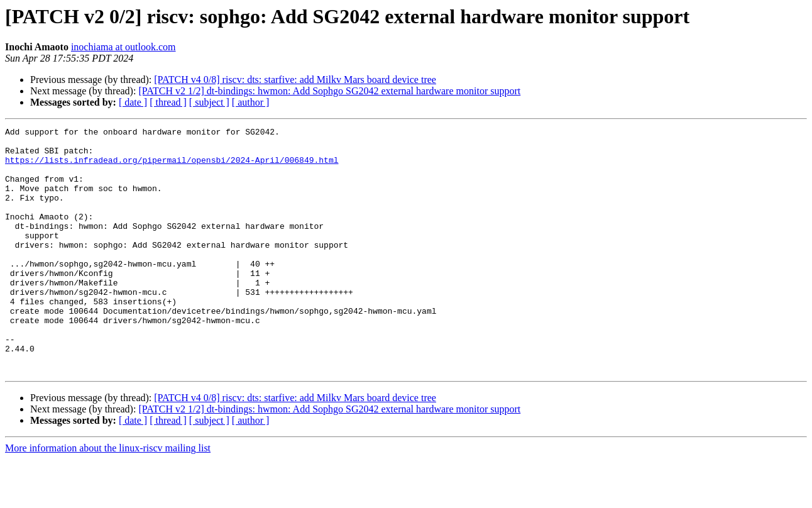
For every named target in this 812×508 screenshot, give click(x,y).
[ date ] (133, 102)
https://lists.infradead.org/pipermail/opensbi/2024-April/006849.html (172, 167)
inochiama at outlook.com (123, 47)
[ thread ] (168, 102)
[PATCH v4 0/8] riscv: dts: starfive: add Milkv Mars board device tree (295, 80)
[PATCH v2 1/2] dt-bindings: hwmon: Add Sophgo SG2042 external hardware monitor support (329, 91)
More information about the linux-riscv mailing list (108, 497)
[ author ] (251, 102)
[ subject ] (209, 102)
